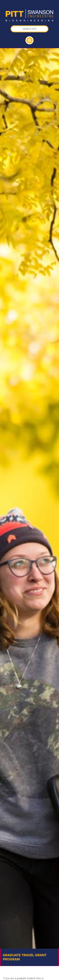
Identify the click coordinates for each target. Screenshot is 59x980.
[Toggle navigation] (29, 40)
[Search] (30, 29)
